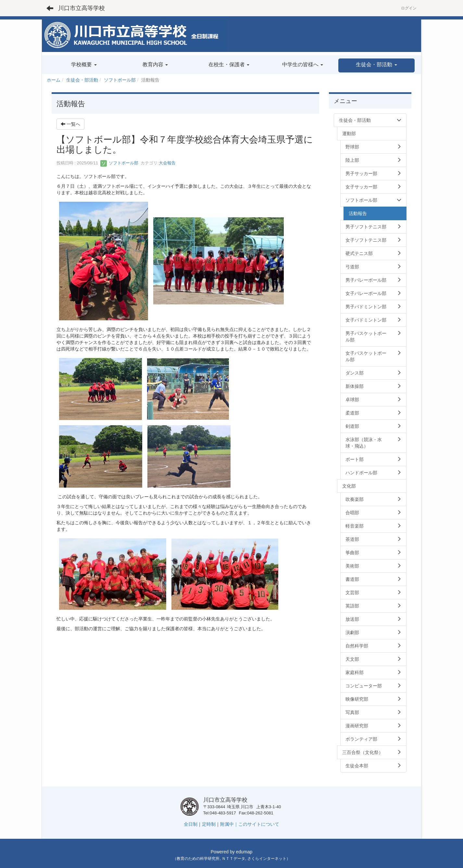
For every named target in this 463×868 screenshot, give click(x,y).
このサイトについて (259, 824)
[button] (376, 65)
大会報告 (167, 163)
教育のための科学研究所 (198, 859)
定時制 (209, 824)
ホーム (54, 80)
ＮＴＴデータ (233, 859)
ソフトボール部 (120, 80)
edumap (244, 852)
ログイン (409, 8)
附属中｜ (229, 824)
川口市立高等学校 (81, 8)
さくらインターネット (267, 859)
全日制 (191, 824)
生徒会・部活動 (82, 80)
